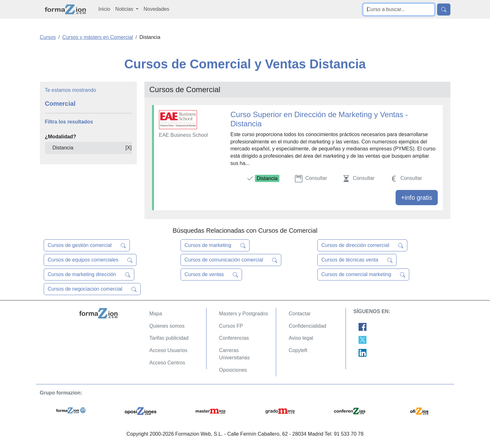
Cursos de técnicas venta (357, 260)
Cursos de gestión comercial (87, 245)
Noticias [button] (125, 9)
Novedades (156, 9)
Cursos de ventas (211, 274)
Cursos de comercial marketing (363, 274)
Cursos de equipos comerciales (90, 260)
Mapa (156, 314)
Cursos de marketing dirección (89, 274)
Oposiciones (233, 370)
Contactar (300, 314)
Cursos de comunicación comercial (231, 260)
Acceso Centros (167, 363)
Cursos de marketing (215, 245)
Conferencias (234, 338)
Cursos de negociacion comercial (92, 289)
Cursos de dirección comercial (363, 245)
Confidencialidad (308, 326)
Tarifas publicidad (169, 338)
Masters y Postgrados (244, 314)
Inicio (104, 9)
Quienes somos (167, 326)
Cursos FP (231, 326)
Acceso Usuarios (169, 350)
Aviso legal (301, 338)
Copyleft (298, 350)
